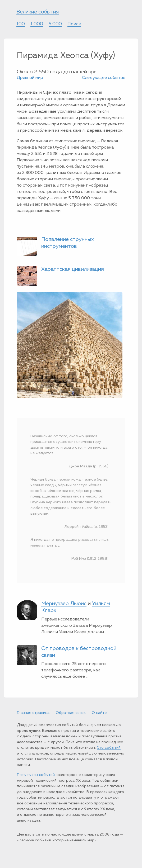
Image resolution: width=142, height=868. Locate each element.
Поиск (74, 24)
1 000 (37, 24)
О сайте (99, 713)
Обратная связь (71, 713)
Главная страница (33, 713)
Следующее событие (104, 78)
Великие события (38, 12)
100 (21, 24)
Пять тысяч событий (36, 775)
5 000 (55, 24)
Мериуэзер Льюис (64, 604)
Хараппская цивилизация (73, 269)
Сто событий (109, 748)
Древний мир (30, 78)
